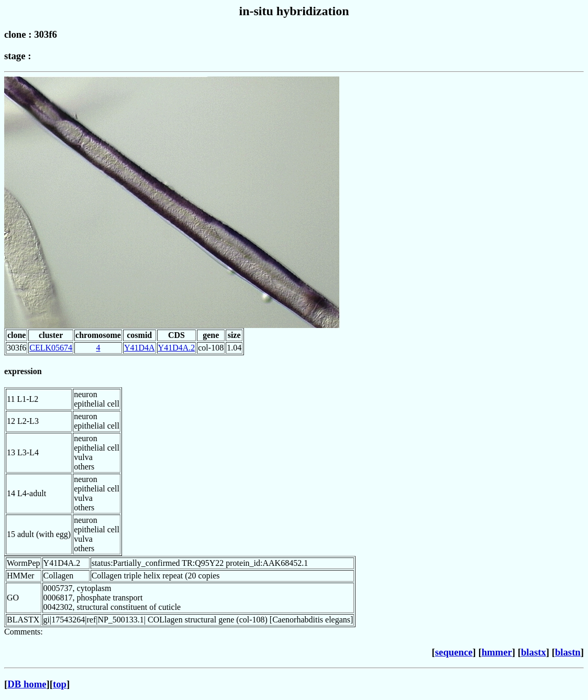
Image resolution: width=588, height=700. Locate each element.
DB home (27, 684)
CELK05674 (51, 348)
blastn (568, 652)
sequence (454, 652)
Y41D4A (140, 348)
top (60, 684)
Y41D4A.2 (177, 348)
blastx (534, 652)
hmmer (497, 652)
